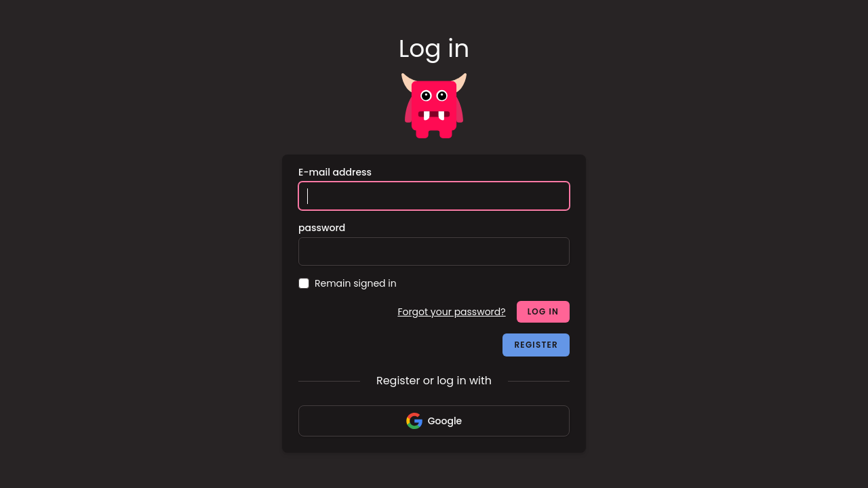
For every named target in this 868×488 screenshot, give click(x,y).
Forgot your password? (451, 312)
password (322, 228)
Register (536, 345)
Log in (543, 311)
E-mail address (335, 172)
